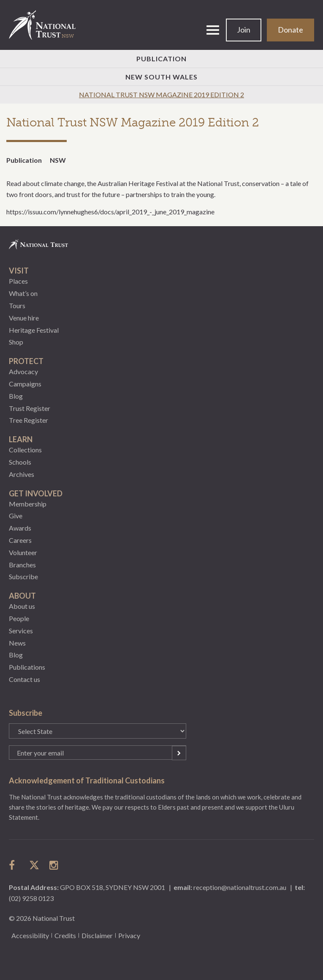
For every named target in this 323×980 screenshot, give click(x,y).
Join (244, 30)
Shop (16, 342)
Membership (28, 504)
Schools (20, 462)
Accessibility (30, 935)
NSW (58, 160)
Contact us (24, 679)
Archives (22, 474)
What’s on (23, 293)
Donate (290, 30)
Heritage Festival (34, 330)
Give (16, 516)
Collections (25, 450)
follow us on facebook (14, 865)
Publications (27, 667)
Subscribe (23, 576)
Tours (17, 305)
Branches (22, 565)
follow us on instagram (54, 865)
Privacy (129, 935)
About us (22, 606)
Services (21, 631)
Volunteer (23, 552)
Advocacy (23, 371)
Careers (20, 540)
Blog (16, 396)
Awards (20, 528)
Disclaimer (97, 935)
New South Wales (161, 77)
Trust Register (30, 408)
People (19, 618)
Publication (161, 59)
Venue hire (24, 318)
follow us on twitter (34, 865)
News (17, 643)
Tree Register (28, 420)
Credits (65, 935)
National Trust (46, 25)
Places (18, 281)
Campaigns (25, 384)
